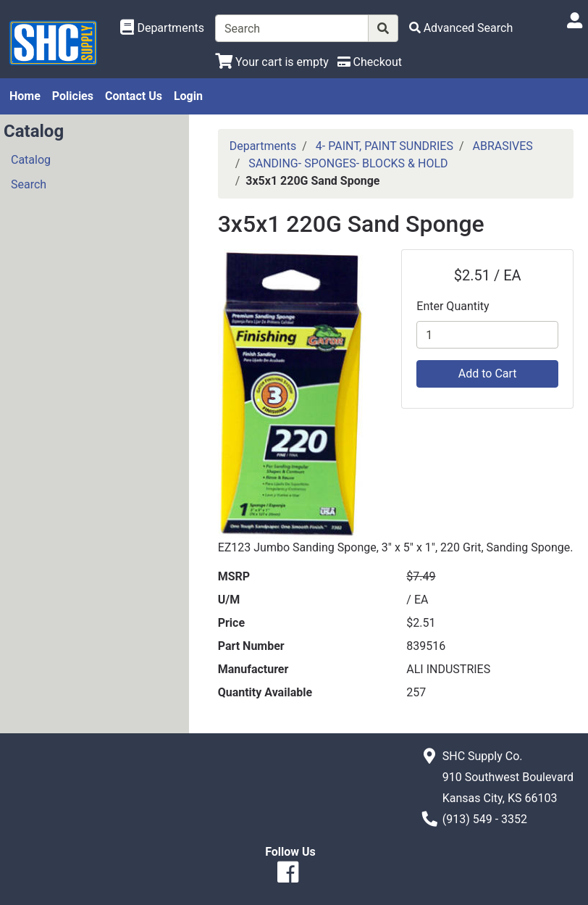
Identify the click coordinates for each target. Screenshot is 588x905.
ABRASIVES (503, 146)
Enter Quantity (453, 306)
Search (29, 184)
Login (188, 96)
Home (25, 96)
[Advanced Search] (461, 28)
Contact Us (134, 96)
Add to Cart (488, 374)
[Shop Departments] (162, 28)
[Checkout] (370, 62)
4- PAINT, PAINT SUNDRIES (385, 146)
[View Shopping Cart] (272, 62)
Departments (263, 146)
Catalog (31, 160)
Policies (73, 96)
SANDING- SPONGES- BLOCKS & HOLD (348, 163)
